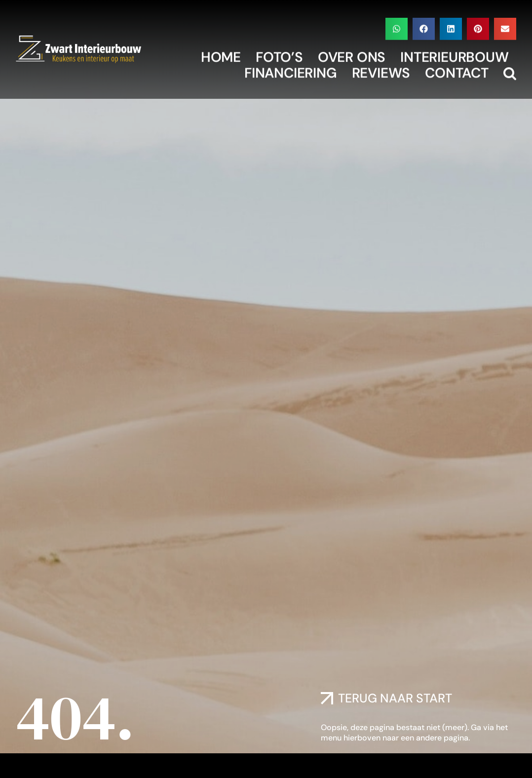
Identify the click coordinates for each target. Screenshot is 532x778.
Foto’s (279, 55)
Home (221, 55)
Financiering (291, 71)
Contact (457, 71)
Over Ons (352, 55)
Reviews (381, 71)
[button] (397, 26)
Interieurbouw (454, 55)
